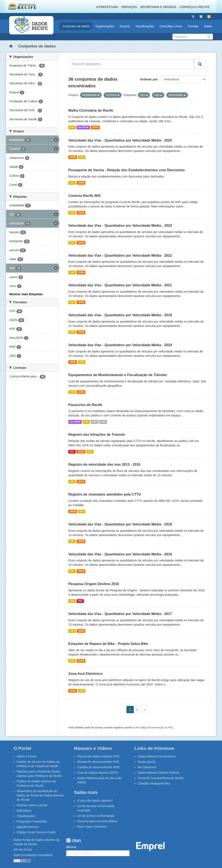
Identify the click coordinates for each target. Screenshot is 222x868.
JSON (95, 127)
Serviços (129, 7)
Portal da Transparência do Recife (161, 778)
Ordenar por (149, 79)
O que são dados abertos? (95, 801)
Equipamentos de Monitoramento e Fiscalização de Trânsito (118, 375)
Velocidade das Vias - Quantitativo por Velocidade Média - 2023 (120, 226)
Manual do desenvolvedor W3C (98, 762)
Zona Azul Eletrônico (86, 674)
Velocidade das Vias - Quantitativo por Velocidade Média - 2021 (120, 285)
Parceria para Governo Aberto (97, 821)
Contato (193, 26)
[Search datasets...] (131, 64)
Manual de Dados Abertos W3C (98, 756)
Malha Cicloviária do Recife (91, 110)
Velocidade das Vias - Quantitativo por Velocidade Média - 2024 (120, 345)
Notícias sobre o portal (32, 805)
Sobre (208, 26)
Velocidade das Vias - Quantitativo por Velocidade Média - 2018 (120, 524)
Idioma (71, 847)
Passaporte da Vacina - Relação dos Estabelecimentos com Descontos (127, 170)
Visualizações (145, 26)
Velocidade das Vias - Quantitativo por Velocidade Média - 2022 (120, 255)
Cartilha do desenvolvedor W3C (99, 767)
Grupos (125, 26)
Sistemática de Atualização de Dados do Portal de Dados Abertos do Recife (40, 795)
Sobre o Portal (26, 756)
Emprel (150, 846)
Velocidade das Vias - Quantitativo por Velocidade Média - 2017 (120, 614)
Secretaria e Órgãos (158, 7)
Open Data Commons (92, 827)
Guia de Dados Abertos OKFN (98, 773)
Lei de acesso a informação (96, 816)
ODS (103, 422)
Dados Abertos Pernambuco (157, 756)
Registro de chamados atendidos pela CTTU (105, 494)
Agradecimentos (28, 827)
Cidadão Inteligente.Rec (154, 783)
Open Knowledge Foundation (33, 855)
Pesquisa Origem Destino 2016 (94, 584)
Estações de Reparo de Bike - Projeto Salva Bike (108, 644)
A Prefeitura (107, 7)
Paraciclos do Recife (85, 405)
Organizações (105, 26)
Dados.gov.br (147, 762)
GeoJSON (83, 127)
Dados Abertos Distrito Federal (158, 773)
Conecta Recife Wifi (84, 196)
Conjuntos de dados (76, 26)
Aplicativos (24, 811)
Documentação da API (159, 728)
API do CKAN (23, 850)
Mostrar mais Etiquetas (26, 294)
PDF (72, 452)
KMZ (95, 422)
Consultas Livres (171, 26)
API (137, 728)
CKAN (73, 840)
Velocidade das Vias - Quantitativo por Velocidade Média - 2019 (120, 315)
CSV (72, 127)
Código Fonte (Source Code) (36, 832)
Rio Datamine (147, 767)
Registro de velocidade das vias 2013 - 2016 (104, 464)
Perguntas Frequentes (32, 821)
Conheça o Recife (195, 7)
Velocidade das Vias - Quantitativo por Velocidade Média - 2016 (120, 554)
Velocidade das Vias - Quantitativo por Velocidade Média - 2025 (120, 140)
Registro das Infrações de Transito (97, 435)
